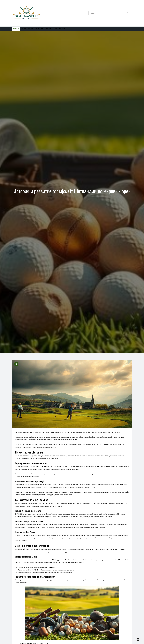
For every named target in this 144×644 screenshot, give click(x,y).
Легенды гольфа (30, 29)
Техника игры (44, 29)
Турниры (56, 29)
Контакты (73, 29)
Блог (64, 29)
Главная (17, 29)
